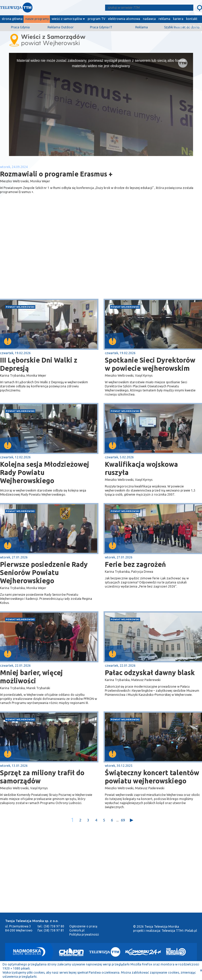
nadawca (149, 19)
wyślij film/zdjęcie (188, 26)
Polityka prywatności (84, 934)
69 (123, 820)
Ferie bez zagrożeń (135, 564)
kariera (178, 19)
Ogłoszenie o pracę (83, 926)
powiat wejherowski (20, 307)
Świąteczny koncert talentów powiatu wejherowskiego (152, 777)
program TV (97, 19)
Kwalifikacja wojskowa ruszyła (141, 468)
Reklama (142, 27)
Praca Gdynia (20, 27)
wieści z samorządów (67, 19)
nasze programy (37, 19)
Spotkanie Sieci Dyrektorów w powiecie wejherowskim (150, 364)
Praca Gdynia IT (101, 27)
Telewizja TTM (172, 931)
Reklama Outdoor (61, 27)
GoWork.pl (77, 930)
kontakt (192, 19)
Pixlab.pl (191, 931)
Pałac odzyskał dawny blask (150, 673)
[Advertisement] (51, 258)
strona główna (12, 19)
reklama (164, 19)
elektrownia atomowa (124, 19)
